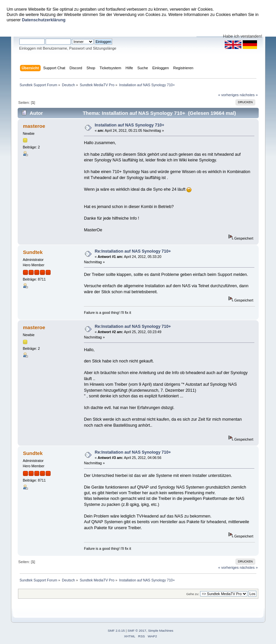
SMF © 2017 (137, 631)
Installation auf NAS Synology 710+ (129, 125)
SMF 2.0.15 (116, 631)
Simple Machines (161, 631)
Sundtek (33, 252)
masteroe (34, 126)
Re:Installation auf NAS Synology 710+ (133, 251)
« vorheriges (228, 95)
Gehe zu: (193, 594)
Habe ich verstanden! (243, 36)
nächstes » (249, 95)
